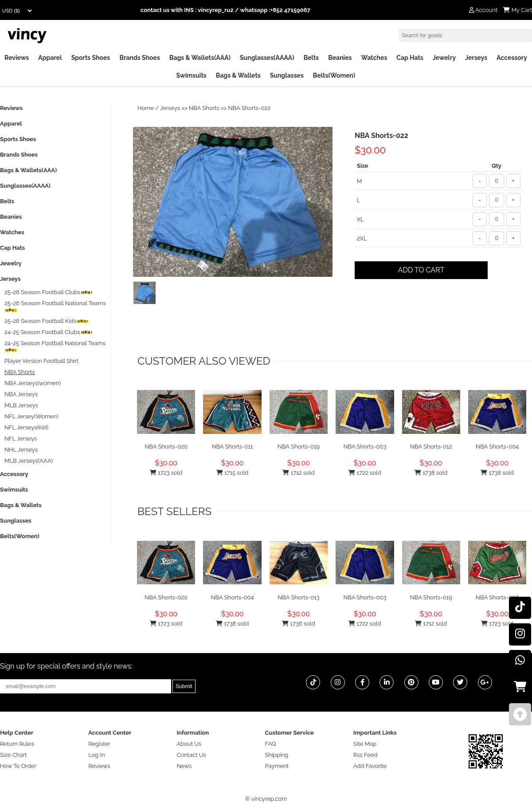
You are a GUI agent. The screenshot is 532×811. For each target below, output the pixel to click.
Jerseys (476, 58)
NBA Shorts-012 (431, 447)
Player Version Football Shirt (41, 361)
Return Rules (17, 744)
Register (99, 744)
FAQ (271, 744)
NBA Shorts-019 (299, 447)
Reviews (17, 58)
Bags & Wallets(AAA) (200, 58)
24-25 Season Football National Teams (55, 346)
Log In (96, 755)
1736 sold (299, 624)
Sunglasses (287, 75)
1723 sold (166, 473)
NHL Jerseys (21, 450)
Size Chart (13, 755)
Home (146, 108)
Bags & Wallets (238, 75)
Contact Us (191, 755)
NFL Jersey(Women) (31, 416)
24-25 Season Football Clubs (49, 332)
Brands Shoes (140, 58)
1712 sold (298, 473)
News (184, 766)
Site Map (365, 744)
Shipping (277, 755)
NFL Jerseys (21, 439)
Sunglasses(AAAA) (267, 58)
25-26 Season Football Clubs (49, 292)
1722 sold (365, 473)
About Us (189, 744)
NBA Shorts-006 (497, 597)
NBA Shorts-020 (166, 447)
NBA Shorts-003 (365, 447)
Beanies (340, 58)
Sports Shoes (91, 58)
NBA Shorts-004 (497, 447)
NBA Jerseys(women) (33, 383)
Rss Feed (366, 755)
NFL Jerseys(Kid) (26, 427)
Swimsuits (192, 75)
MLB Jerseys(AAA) (29, 461)
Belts (311, 58)
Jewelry (444, 58)
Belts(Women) (334, 75)
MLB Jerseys (21, 405)
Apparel (50, 58)
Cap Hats (410, 58)
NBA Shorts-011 (233, 447)
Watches (374, 58)
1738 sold (431, 473)
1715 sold (232, 473)
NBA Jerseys (21, 394)
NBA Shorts (204, 108)
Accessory (512, 58)
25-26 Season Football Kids (47, 321)
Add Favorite (370, 766)
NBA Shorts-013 (299, 597)
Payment (277, 766)
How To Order (18, 766)
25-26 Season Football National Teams (55, 306)
